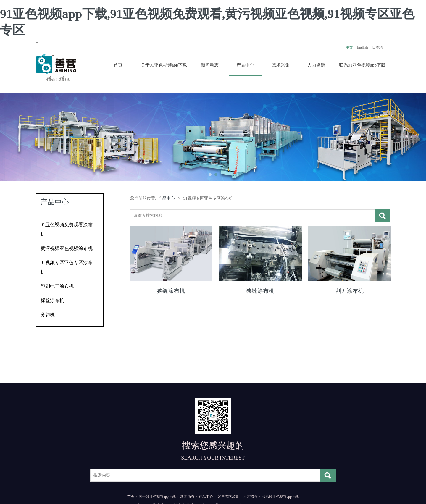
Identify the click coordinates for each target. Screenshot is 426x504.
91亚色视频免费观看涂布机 (67, 229)
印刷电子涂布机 (57, 286)
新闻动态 (210, 65)
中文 (349, 47)
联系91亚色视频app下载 (362, 65)
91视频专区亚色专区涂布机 (67, 267)
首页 (118, 65)
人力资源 (316, 65)
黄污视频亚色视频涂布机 (67, 248)
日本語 (377, 47)
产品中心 (245, 65)
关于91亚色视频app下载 (164, 65)
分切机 (48, 315)
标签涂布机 (52, 300)
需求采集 (281, 65)
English (363, 47)
